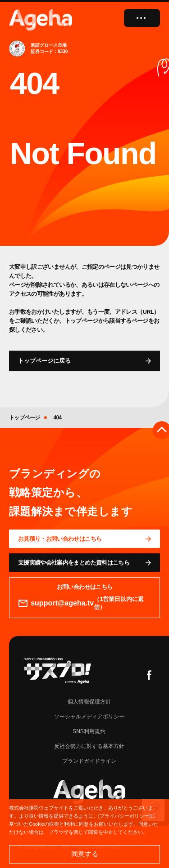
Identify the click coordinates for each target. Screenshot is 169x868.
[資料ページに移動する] (84, 563)
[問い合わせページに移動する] (84, 539)
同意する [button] (85, 854)
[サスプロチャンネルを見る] (58, 671)
